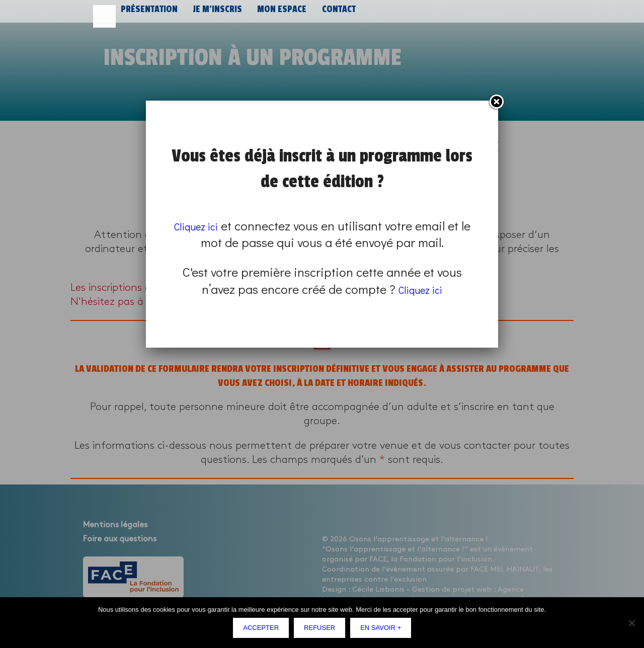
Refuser (322, 630)
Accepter (263, 630)
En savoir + (383, 630)
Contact (332, 14)
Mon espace (276, 14)
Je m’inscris (214, 14)
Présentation (148, 14)
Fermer (496, 102)
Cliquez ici (202, 226)
